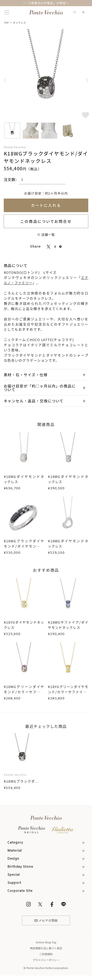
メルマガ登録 (46, 921)
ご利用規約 (46, 954)
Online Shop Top (46, 942)
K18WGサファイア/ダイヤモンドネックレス (68, 625)
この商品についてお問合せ (46, 221)
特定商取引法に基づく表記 (46, 948)
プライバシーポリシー (46, 960)
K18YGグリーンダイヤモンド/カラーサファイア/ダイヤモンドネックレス (68, 694)
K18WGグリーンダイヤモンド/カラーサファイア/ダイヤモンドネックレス (24, 694)
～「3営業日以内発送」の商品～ (46, 3)
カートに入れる (46, 205)
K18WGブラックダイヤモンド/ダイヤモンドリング (24, 546)
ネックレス (20, 23)
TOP (6, 23)
